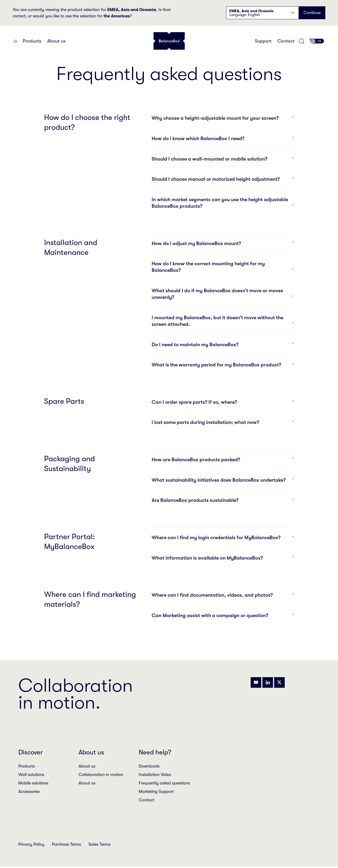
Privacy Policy (31, 845)
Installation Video (155, 775)
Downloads (149, 766)
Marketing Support (156, 792)
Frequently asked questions (164, 783)
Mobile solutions (33, 783)
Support (263, 41)
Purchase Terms (66, 845)
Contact (286, 41)
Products (32, 41)
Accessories (29, 792)
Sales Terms (99, 845)
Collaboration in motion (101, 775)
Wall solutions (31, 775)
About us (56, 41)
